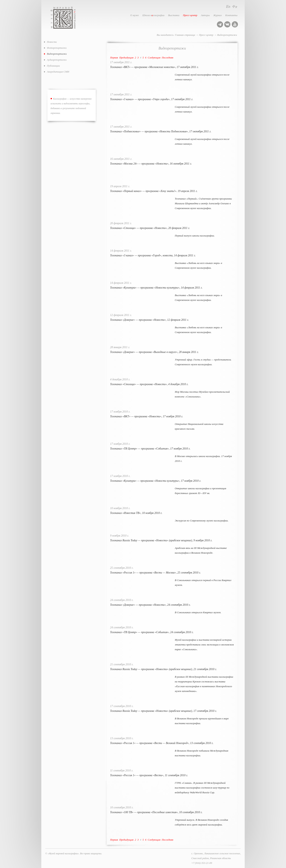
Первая (114, 58)
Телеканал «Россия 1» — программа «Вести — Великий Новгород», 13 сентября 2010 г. (162, 743)
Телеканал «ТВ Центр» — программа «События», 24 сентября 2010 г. (152, 632)
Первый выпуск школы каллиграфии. (195, 236)
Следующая (154, 58)
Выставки (174, 15)
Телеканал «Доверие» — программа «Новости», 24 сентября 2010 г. (150, 605)
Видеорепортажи (227, 35)
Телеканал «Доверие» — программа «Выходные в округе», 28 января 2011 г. (154, 352)
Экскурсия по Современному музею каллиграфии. (202, 521)
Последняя (167, 58)
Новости (52, 42)
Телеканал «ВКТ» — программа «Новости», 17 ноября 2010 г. (146, 416)
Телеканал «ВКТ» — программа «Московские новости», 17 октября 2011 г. (154, 67)
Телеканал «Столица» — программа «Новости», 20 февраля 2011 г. (150, 228)
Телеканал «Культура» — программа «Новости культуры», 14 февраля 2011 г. (156, 288)
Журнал (217, 15)
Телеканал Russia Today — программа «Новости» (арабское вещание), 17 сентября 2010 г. (163, 711)
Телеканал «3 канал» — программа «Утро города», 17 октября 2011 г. (152, 99)
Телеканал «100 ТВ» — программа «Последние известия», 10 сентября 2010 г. (156, 812)
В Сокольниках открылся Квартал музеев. (198, 612)
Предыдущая (126, 58)
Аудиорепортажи (57, 60)
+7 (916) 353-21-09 (202, 863)
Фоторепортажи (57, 48)
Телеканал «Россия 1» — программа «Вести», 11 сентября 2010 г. (149, 775)
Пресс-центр (190, 15)
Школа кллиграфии (153, 15)
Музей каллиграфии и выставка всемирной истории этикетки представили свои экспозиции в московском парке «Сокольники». (204, 645)
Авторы (205, 15)
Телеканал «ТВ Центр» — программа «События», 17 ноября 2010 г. (150, 449)
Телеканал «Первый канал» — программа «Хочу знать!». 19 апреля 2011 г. (154, 191)
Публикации (53, 66)
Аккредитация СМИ (58, 72)
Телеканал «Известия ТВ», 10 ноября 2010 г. (136, 513)
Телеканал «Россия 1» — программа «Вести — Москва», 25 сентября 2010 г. (155, 573)
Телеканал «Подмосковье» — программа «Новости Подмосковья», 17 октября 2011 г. (161, 131)
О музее (135, 15)
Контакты (231, 15)
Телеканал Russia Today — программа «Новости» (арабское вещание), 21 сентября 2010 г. (163, 669)
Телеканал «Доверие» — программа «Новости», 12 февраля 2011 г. (149, 320)
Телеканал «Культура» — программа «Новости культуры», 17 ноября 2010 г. (156, 481)
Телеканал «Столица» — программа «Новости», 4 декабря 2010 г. (149, 384)
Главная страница (185, 35)
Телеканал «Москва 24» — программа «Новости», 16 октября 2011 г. (151, 164)
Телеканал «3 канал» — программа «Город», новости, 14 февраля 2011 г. (153, 255)
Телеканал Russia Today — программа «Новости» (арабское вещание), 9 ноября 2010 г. (161, 540)
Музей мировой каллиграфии (67, 18)
